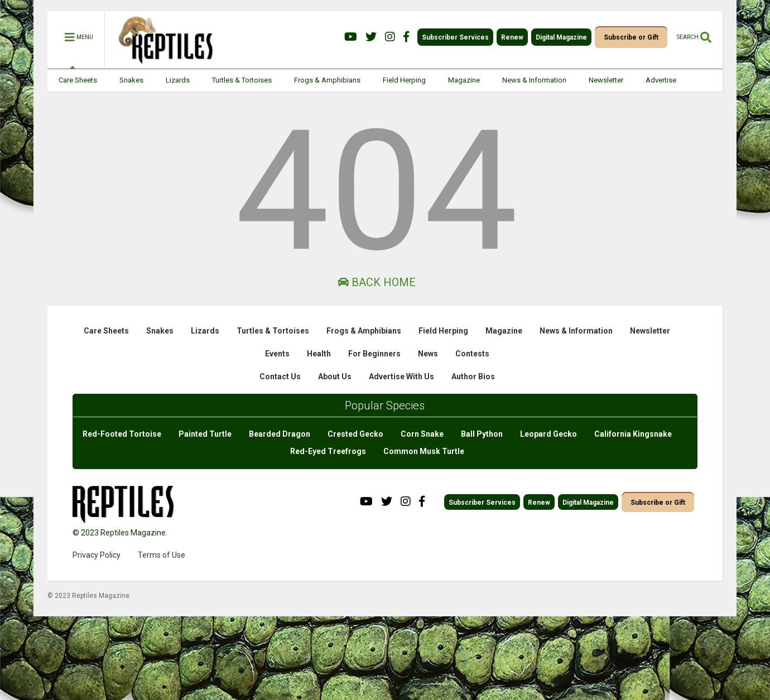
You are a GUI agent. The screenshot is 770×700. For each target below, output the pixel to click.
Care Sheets (78, 80)
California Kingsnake (633, 434)
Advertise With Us (401, 376)
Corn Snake (422, 434)
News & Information (534, 80)
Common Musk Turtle (424, 451)
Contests (472, 354)
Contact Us (280, 376)
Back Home (377, 282)
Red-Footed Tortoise (122, 434)
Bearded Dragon (280, 434)
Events (277, 354)
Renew (512, 37)
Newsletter (606, 80)
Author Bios (473, 376)
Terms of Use (162, 555)
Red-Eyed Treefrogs (328, 451)
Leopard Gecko (548, 434)
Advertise (661, 80)
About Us (335, 376)
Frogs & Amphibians (327, 80)
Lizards (178, 80)
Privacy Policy (97, 555)
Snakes (131, 80)
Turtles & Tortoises (242, 80)
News (428, 354)
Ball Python (482, 434)
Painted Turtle (205, 434)
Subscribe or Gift (631, 37)
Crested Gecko (355, 434)
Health (319, 354)
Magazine (464, 80)
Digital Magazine (561, 37)
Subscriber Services (455, 37)
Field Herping (404, 80)
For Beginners (374, 354)
